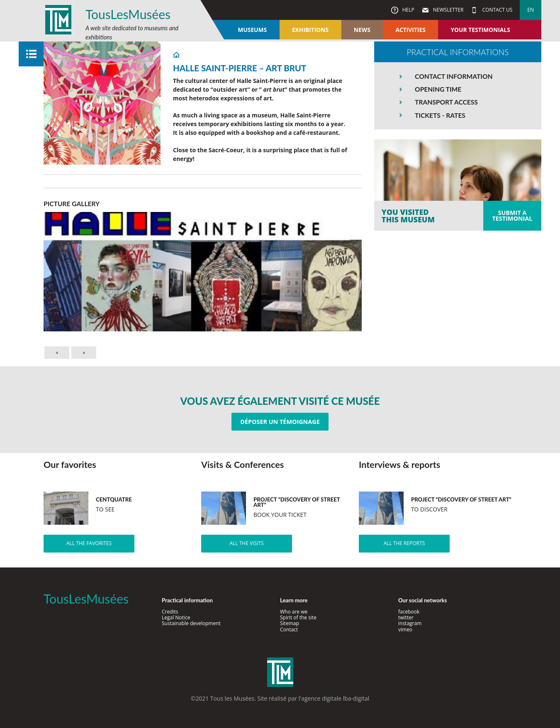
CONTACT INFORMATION (454, 76)
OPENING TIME (438, 89)
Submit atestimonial (512, 215)
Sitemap (290, 623)
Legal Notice (176, 617)
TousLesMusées (128, 14)
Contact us (497, 10)
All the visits (246, 543)
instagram (410, 623)
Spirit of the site (298, 617)
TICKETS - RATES (440, 115)
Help (408, 10)
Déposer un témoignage (280, 422)
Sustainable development (191, 623)
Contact (289, 629)
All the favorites (89, 543)
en (531, 10)
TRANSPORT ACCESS (446, 102)
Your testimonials (480, 30)
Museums (252, 30)
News (362, 30)
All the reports (404, 543)
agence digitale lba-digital (335, 698)
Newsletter (448, 10)
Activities (410, 30)
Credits (170, 612)
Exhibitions (310, 30)
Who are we (294, 612)
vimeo (405, 629)
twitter (406, 617)
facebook (409, 612)
